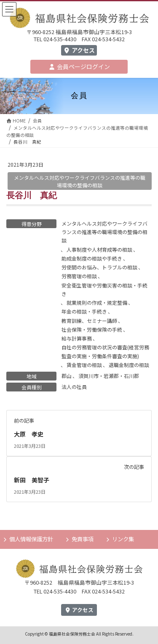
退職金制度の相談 (129, 365)
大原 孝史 (29, 434)
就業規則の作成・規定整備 (97, 302)
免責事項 (83, 539)
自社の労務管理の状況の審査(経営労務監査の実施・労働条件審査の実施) (105, 351)
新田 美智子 (32, 480)
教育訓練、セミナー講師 (89, 321)
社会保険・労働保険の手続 (92, 329)
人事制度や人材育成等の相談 (99, 249)
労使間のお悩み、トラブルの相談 (99, 267)
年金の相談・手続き (84, 311)
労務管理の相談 (79, 276)
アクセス (79, 50)
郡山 (67, 376)
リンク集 (123, 539)
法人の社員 (74, 387)
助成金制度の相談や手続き (92, 258)
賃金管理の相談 (84, 365)
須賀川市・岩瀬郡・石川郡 (109, 376)
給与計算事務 (77, 338)
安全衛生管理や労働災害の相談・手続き (104, 289)
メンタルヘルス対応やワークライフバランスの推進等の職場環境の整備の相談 (104, 232)
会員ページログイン (79, 67)
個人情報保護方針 (31, 539)
